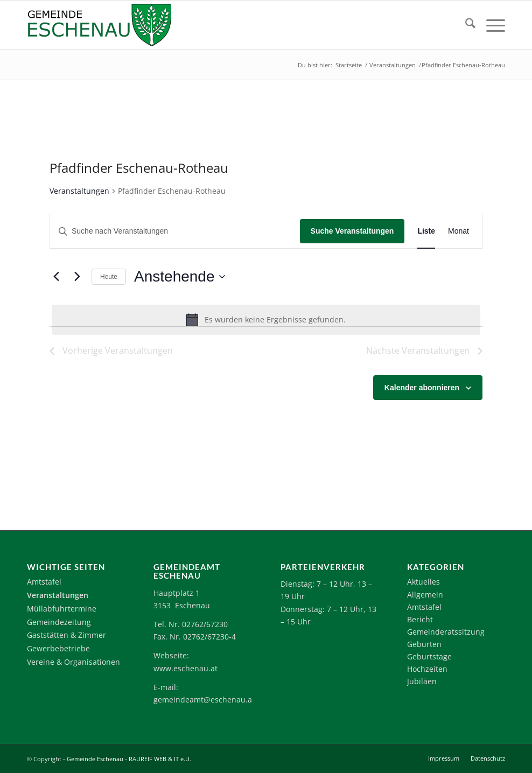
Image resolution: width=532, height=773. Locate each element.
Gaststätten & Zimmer (66, 635)
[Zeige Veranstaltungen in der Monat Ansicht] (458, 231)
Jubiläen (422, 681)
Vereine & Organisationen (73, 662)
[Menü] (490, 25)
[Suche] (465, 25)
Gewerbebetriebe (58, 648)
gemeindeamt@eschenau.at (204, 700)
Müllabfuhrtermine (62, 609)
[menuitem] (465, 25)
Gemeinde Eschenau (95, 759)
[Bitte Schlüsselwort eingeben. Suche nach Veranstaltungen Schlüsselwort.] (175, 231)
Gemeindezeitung (59, 622)
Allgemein (425, 595)
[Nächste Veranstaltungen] (77, 277)
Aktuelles (423, 582)
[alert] (266, 320)
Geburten (424, 644)
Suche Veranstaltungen (352, 231)
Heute (109, 277)
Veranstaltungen (79, 191)
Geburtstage (429, 656)
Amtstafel (44, 582)
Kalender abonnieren (422, 388)
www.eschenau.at (185, 668)
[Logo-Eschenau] (99, 25)
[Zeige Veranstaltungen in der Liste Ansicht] (426, 231)
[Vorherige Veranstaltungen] (56, 277)
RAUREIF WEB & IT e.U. (160, 759)
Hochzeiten (427, 669)
